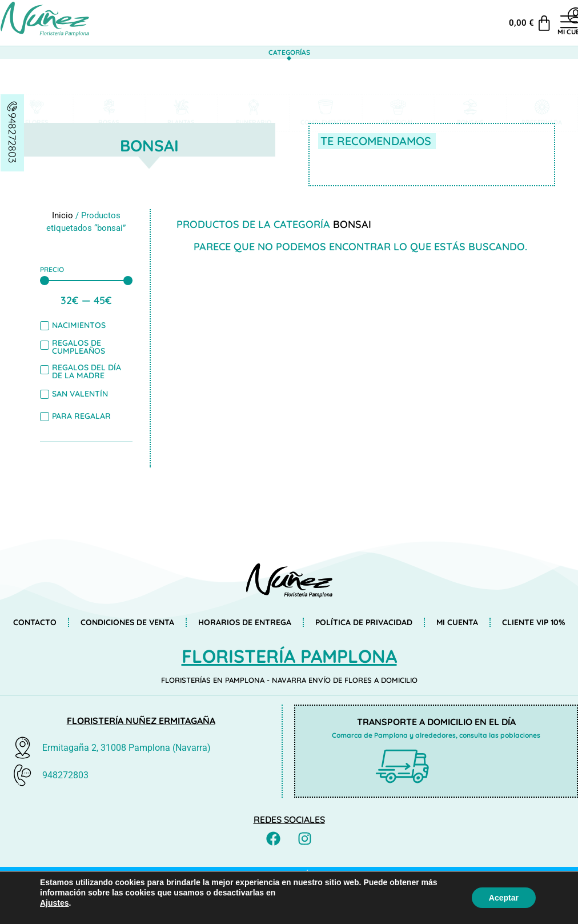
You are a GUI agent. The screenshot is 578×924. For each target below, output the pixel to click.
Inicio (63, 215)
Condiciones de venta (127, 622)
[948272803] (13, 106)
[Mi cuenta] (520, 15)
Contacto (35, 622)
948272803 (12, 138)
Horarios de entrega (245, 622)
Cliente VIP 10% (533, 622)
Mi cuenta (520, 32)
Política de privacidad (364, 622)
